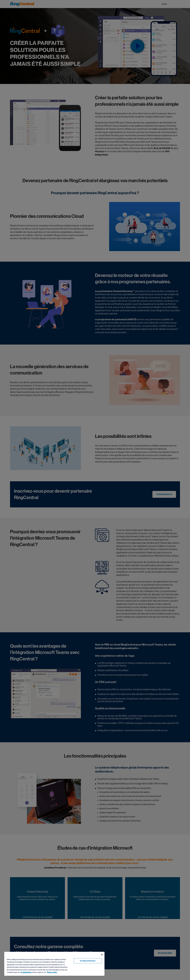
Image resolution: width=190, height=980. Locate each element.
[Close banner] (102, 955)
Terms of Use (52, 972)
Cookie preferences (88, 961)
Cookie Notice (26, 972)
